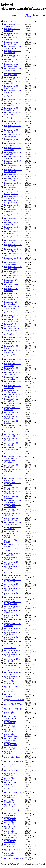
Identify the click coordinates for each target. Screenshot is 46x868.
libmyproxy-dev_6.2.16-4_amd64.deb (12, 83)
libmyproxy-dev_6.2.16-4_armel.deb (12, 91)
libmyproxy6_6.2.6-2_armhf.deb (11, 290)
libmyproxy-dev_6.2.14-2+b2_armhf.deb (12, 56)
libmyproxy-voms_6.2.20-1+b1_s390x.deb (13, 272)
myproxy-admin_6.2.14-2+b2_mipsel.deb (12, 453)
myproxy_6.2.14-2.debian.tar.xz (10, 753)
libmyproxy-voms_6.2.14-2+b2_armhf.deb (13, 184)
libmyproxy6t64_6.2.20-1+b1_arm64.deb (12, 378)
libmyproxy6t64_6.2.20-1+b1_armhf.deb (12, 382)
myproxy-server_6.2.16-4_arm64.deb (12, 616)
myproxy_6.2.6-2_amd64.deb (9, 691)
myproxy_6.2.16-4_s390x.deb (10, 805)
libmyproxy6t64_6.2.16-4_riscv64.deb (12, 365)
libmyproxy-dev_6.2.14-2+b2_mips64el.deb (12, 65)
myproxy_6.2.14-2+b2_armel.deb (10, 722)
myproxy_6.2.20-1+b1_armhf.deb (10, 823)
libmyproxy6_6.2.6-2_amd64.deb (11, 281)
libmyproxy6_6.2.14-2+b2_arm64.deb (11, 303)
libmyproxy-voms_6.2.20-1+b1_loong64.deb (13, 263)
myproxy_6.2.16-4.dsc (12, 770)
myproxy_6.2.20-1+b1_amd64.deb (10, 814)
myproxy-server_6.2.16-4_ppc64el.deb (12, 634)
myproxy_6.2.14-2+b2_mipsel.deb (10, 739)
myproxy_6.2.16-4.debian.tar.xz (10, 766)
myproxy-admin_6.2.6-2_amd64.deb (12, 409)
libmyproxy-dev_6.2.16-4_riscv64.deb (12, 109)
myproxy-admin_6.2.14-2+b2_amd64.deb (12, 426)
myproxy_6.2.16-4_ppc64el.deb (10, 797)
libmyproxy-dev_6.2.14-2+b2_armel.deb (12, 52)
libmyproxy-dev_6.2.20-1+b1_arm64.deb (12, 122)
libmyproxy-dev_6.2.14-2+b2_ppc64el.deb (12, 74)
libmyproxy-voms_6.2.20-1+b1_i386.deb (13, 259)
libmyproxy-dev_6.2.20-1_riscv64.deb (12, 149)
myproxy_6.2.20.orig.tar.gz (13, 858)
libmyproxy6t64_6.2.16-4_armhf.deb (12, 351)
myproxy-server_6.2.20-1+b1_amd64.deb (12, 647)
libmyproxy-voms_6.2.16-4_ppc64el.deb (13, 232)
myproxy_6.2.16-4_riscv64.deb (10, 801)
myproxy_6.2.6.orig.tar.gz (13, 708)
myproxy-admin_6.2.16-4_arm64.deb (12, 470)
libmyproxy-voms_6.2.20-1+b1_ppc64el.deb (13, 268)
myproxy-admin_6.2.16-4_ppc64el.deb (12, 488)
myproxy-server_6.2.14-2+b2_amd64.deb (12, 572)
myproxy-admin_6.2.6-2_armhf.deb (12, 418)
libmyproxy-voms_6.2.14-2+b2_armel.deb (13, 180)
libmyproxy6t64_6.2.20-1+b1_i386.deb (12, 387)
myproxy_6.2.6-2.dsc (11, 686)
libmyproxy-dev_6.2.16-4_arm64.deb (12, 87)
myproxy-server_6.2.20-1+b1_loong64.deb (12, 664)
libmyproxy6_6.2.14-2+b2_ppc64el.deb (11, 329)
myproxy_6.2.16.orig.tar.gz (13, 810)
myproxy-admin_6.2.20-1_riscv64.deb (12, 532)
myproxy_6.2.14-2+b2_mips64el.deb (11, 735)
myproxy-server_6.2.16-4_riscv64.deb (12, 638)
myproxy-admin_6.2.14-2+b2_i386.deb (12, 444)
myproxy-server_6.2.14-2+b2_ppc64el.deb (12, 603)
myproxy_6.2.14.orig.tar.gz (13, 761)
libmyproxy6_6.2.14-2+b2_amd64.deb (11, 299)
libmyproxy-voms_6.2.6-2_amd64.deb (13, 153)
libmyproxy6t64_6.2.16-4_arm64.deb (12, 343)
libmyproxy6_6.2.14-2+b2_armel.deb (11, 307)
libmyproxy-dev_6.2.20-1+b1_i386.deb (12, 131)
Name (14, 15)
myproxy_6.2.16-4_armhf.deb (10, 788)
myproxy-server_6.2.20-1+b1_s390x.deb (12, 673)
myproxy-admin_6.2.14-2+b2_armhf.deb (12, 440)
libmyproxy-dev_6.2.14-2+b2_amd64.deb (12, 43)
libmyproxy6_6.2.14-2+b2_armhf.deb (11, 312)
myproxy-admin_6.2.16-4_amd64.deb (12, 466)
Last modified (28, 15)
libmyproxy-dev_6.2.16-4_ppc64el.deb (12, 105)
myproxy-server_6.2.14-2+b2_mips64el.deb (12, 594)
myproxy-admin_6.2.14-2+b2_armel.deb (12, 435)
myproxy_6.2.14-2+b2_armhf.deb (10, 726)
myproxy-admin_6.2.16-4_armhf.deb (12, 479)
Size (34, 15)
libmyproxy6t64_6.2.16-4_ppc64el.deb (12, 360)
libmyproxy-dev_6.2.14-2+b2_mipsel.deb (12, 69)
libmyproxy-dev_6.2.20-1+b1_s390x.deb (12, 144)
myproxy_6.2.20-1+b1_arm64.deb (10, 819)
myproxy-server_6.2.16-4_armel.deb (12, 620)
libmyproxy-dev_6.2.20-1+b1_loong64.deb (12, 135)
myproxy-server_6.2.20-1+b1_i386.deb (12, 660)
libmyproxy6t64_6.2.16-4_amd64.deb (12, 338)
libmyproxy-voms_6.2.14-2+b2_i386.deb (13, 188)
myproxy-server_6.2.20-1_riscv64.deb (12, 678)
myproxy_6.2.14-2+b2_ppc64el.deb (10, 744)
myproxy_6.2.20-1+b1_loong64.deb (10, 832)
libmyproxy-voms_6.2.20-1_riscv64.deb (13, 277)
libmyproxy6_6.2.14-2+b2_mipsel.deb (11, 325)
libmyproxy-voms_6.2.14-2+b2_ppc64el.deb (13, 202)
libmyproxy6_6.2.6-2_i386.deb (11, 294)
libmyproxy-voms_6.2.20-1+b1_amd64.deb (13, 246)
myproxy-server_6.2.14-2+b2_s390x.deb (12, 607)
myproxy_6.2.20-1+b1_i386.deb (10, 828)
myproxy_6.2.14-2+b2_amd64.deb (10, 713)
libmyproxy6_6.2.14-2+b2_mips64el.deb (11, 321)
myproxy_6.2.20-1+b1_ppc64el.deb (10, 836)
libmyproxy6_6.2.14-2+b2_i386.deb (11, 316)
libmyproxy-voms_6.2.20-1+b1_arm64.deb (13, 250)
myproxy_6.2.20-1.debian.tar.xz (10, 845)
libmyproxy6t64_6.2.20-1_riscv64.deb (12, 404)
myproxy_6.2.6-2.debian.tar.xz (9, 682)
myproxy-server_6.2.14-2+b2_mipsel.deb (12, 598)
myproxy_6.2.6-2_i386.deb (13, 704)
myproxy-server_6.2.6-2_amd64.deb (12, 554)
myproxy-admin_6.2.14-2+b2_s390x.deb (12, 462)
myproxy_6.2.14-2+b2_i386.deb (10, 731)
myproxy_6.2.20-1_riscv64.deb (10, 854)
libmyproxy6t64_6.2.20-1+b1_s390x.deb (12, 400)
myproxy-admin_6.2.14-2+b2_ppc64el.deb (12, 457)
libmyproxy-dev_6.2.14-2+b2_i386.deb (12, 61)
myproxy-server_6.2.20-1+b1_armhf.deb (12, 656)
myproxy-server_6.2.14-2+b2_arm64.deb (12, 576)
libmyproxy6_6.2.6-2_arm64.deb (11, 285)
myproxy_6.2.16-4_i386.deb (14, 792)
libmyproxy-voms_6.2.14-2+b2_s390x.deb (13, 206)
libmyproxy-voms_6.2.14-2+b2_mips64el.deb (13, 193)
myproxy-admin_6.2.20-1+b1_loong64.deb (12, 519)
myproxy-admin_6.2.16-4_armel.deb (12, 475)
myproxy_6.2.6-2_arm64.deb (9, 695)
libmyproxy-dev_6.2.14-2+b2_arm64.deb (12, 47)
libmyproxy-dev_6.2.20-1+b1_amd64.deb (12, 118)
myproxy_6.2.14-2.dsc (12, 757)
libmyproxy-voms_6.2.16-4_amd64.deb (13, 210)
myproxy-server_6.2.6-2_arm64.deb (12, 559)
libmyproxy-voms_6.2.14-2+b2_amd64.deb (13, 171)
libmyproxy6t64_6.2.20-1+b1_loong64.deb (12, 391)
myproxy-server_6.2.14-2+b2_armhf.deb (12, 585)
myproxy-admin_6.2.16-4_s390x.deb (12, 497)
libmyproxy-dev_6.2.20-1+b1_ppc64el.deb (12, 140)
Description (40, 15)
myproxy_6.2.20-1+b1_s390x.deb (10, 841)
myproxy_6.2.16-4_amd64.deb (10, 775)
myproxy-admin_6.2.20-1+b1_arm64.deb (12, 506)
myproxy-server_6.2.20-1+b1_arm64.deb (12, 651)
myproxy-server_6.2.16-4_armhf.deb (12, 625)
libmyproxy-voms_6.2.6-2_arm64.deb (13, 158)
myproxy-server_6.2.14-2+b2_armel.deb (12, 581)
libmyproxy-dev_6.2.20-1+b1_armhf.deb (12, 127)
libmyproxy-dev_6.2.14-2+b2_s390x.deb (12, 78)
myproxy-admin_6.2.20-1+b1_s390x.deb (12, 528)
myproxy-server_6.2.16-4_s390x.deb (12, 642)
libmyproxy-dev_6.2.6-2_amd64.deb (12, 25)
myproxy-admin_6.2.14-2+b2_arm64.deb (12, 431)
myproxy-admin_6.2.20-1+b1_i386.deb (12, 515)
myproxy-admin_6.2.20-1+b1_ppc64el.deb (12, 523)
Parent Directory (10, 21)
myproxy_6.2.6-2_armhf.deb (14, 700)
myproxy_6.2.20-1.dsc (12, 850)
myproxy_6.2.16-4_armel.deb (10, 783)
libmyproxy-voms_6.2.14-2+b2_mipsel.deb (13, 197)
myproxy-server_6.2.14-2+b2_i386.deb (12, 589)
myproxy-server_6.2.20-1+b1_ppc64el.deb (12, 669)
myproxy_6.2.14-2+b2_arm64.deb (10, 717)
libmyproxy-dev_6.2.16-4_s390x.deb (12, 113)
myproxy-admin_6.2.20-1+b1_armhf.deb (12, 510)
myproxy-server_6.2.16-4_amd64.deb (12, 612)
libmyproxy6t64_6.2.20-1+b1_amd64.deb (12, 374)
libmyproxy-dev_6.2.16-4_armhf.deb (12, 96)
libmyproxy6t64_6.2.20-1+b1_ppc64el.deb (12, 396)
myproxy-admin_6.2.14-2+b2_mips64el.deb (12, 448)
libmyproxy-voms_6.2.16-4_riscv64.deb (13, 237)
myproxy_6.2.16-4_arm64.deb (10, 779)
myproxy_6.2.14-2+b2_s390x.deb (10, 748)
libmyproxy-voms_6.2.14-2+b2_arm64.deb (13, 175)
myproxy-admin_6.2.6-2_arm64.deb (12, 413)
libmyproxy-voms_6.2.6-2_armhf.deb (13, 162)
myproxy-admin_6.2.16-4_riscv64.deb (12, 493)
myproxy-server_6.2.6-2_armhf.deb (12, 563)
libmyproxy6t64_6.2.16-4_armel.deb (12, 347)
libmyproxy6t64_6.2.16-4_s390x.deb (12, 369)
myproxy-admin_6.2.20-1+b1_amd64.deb (12, 501)
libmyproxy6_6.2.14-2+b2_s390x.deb (11, 334)
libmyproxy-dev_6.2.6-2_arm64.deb (12, 30)
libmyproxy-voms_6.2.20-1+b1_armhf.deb (13, 254)
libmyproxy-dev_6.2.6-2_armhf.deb (12, 34)
